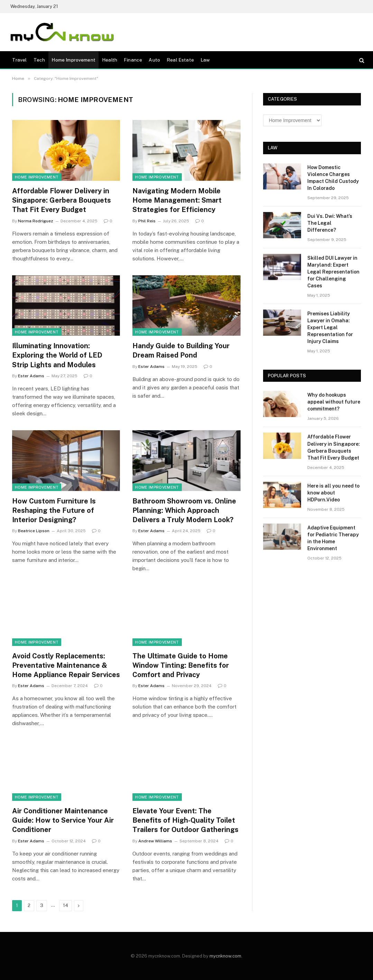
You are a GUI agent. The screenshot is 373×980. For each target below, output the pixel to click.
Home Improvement (73, 60)
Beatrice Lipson (34, 531)
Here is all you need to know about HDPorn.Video (333, 493)
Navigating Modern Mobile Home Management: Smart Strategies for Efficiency (177, 200)
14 (66, 905)
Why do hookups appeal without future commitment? (334, 402)
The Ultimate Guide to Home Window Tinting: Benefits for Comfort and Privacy (181, 665)
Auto (154, 60)
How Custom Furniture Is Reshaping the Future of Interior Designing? (54, 510)
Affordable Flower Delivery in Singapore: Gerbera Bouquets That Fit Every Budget (62, 200)
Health (110, 60)
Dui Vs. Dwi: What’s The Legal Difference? (330, 223)
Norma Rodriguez (36, 221)
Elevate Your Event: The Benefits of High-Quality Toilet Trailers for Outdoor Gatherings (185, 820)
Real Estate (180, 60)
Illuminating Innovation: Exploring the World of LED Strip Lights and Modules (57, 355)
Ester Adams (31, 376)
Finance (133, 60)
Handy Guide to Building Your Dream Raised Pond (181, 350)
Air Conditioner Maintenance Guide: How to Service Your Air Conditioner (63, 820)
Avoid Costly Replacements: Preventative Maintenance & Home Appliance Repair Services (66, 665)
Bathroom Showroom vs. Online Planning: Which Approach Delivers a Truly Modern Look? (184, 510)
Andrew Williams (155, 841)
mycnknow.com (225, 956)
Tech (39, 60)
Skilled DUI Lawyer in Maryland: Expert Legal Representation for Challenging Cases (333, 272)
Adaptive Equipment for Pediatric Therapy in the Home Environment (333, 538)
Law (205, 60)
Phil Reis (147, 221)
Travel (20, 60)
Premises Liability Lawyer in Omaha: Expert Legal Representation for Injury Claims (330, 327)
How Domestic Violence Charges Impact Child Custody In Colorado (333, 178)
